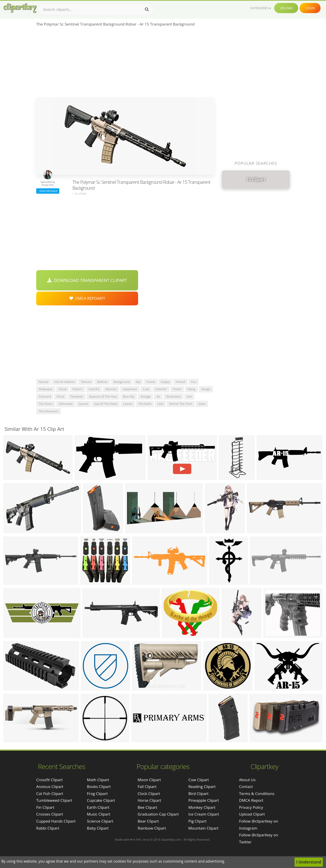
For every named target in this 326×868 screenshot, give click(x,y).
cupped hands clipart (56, 821)
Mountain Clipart (203, 828)
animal (180, 382)
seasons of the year (103, 396)
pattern (78, 389)
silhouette (66, 404)
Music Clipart (99, 814)
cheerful (161, 389)
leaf (160, 404)
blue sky (129, 396)
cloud (63, 389)
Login (310, 8)
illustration (174, 396)
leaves (128, 404)
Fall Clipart (147, 787)
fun (194, 382)
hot (189, 396)
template (77, 396)
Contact (246, 787)
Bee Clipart (147, 807)
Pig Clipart (197, 821)
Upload (286, 8)
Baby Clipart (98, 828)
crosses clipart (50, 814)
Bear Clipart (148, 821)
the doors (46, 404)
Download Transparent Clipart (87, 280)
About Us (247, 780)
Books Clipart (99, 787)
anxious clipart (50, 787)
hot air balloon (64, 382)
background (122, 382)
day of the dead (106, 404)
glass (202, 404)
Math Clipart (98, 780)
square (83, 404)
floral (60, 396)
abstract (111, 389)
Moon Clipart (149, 780)
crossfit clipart (49, 780)
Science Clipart (100, 821)
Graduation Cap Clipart (158, 814)
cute (146, 389)
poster (177, 389)
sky (138, 382)
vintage (145, 396)
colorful (94, 389)
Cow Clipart (199, 780)
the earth (145, 404)
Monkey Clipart (202, 807)
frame (151, 382)
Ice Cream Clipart (204, 814)
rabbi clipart (48, 828)
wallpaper (46, 389)
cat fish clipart (50, 794)
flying (191, 389)
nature (43, 382)
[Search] (147, 9)
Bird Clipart (198, 794)
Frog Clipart (97, 794)
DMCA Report (251, 800)
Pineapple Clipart (204, 800)
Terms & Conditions (257, 794)
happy (165, 382)
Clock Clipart (149, 794)
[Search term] (96, 9)
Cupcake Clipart (101, 800)
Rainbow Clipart (152, 828)
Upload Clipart (252, 814)
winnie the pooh (181, 404)
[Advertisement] (125, 64)
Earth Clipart (98, 807)
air (158, 396)
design (206, 389)
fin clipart (45, 807)
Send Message (48, 191)
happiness (130, 389)
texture (86, 382)
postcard (45, 396)
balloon (102, 382)
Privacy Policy (251, 807)
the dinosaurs (49, 411)
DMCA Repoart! (87, 298)
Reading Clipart (202, 787)
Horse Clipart (149, 800)
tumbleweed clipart (54, 800)
